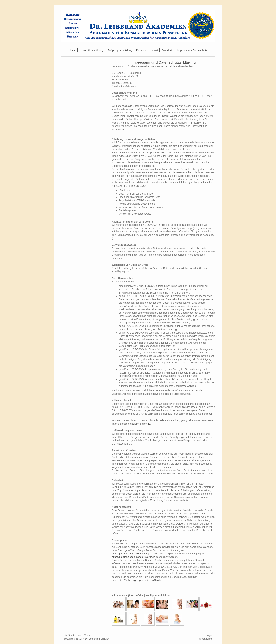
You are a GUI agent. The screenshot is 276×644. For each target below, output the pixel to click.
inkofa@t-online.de (140, 424)
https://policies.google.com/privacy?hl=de (134, 554)
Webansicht (206, 639)
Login (209, 635)
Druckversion (73, 635)
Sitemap (89, 635)
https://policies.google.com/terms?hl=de (133, 557)
